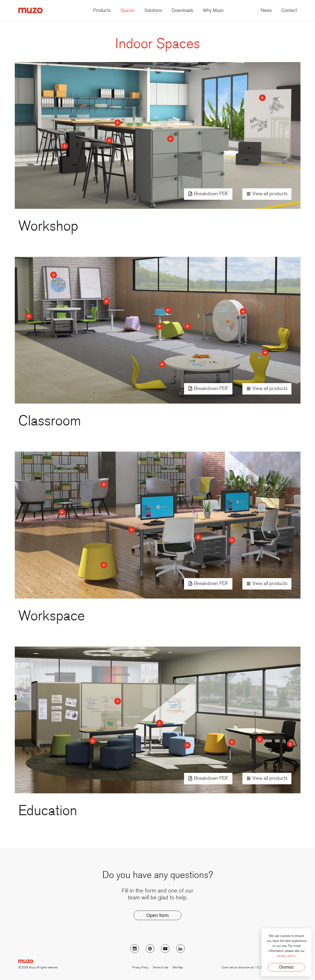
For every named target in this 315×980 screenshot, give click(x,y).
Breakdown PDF (208, 194)
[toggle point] (170, 139)
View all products (267, 194)
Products (102, 10)
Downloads (182, 10)
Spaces (127, 10)
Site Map (178, 967)
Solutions (153, 10)
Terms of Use (160, 967)
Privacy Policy (140, 967)
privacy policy (286, 956)
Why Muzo (213, 10)
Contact (289, 10)
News (266, 10)
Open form (157, 915)
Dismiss (286, 967)
